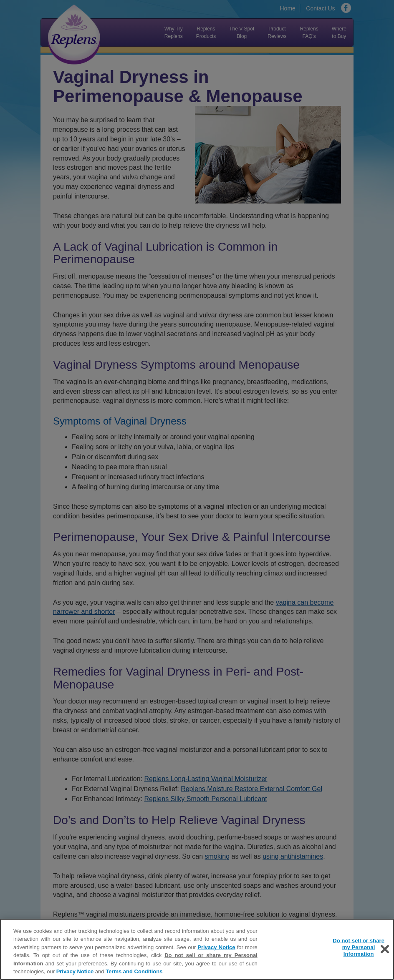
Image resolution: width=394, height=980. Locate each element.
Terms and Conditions (134, 972)
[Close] (385, 950)
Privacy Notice (216, 948)
